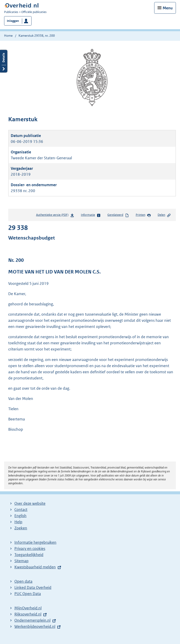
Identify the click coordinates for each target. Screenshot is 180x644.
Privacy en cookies (30, 549)
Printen (143, 215)
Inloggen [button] (13, 21)
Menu (168, 8)
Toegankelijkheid (29, 555)
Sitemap (21, 561)
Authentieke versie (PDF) (55, 216)
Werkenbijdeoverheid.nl (35, 626)
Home (8, 36)
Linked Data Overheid (33, 587)
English (20, 516)
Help (18, 522)
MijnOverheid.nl (28, 608)
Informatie (91, 215)
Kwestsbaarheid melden (35, 567)
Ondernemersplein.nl (32, 620)
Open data (23, 581)
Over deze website (30, 503)
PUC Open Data (28, 594)
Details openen (4, 61)
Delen (164, 215)
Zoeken (21, 528)
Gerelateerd (118, 215)
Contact (21, 510)
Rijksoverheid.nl (28, 614)
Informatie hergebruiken (35, 542)
